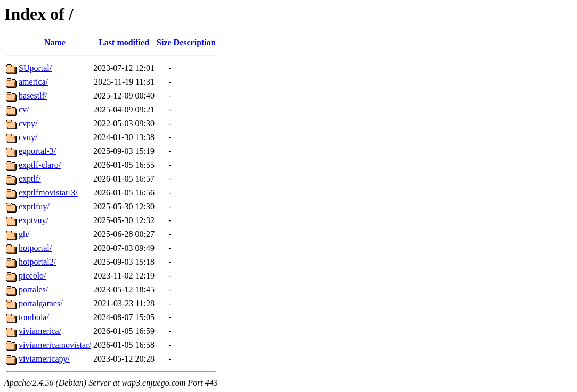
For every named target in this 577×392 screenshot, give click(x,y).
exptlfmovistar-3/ (48, 193)
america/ (33, 82)
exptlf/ (30, 179)
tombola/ (34, 317)
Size (164, 42)
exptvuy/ (34, 220)
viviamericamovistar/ (55, 345)
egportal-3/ (37, 151)
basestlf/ (33, 96)
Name (55, 42)
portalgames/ (41, 303)
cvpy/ (28, 123)
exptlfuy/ (34, 206)
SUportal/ (35, 68)
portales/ (33, 289)
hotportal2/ (37, 262)
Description (195, 42)
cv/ (24, 109)
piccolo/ (32, 276)
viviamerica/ (40, 331)
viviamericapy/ (44, 359)
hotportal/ (35, 248)
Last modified (124, 42)
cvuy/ (28, 137)
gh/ (24, 234)
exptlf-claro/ (40, 165)
